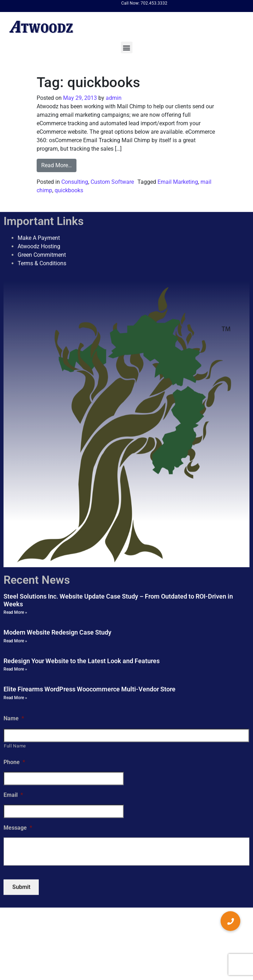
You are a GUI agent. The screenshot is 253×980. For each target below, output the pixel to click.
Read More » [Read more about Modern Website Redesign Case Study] (15, 641)
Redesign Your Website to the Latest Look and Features (82, 661)
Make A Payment (39, 238)
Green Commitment (42, 255)
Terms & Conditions (42, 263)
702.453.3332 (154, 3)
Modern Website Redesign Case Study (57, 632)
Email (13, 795)
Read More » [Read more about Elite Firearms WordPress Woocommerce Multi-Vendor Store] (15, 698)
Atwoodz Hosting (39, 246)
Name (14, 718)
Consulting (75, 182)
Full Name (15, 746)
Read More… (57, 165)
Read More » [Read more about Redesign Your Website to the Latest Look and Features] (15, 669)
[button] (127, 47)
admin (113, 98)
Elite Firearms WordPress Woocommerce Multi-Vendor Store (90, 689)
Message (18, 828)
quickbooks (69, 190)
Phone (14, 762)
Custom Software (112, 182)
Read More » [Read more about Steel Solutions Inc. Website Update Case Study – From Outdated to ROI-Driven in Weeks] (15, 612)
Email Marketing (178, 182)
